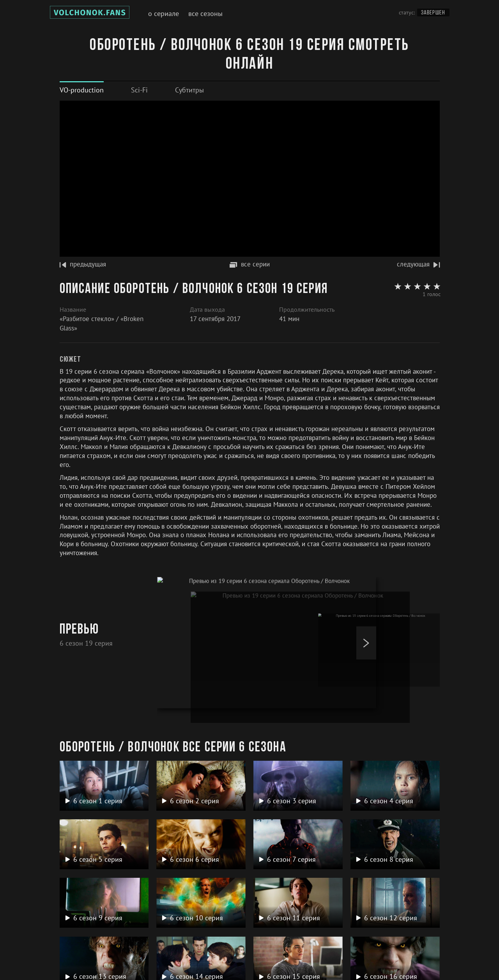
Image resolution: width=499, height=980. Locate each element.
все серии (250, 264)
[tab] (82, 90)
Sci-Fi (139, 90)
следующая (418, 264)
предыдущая (83, 264)
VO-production (82, 90)
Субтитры (189, 90)
